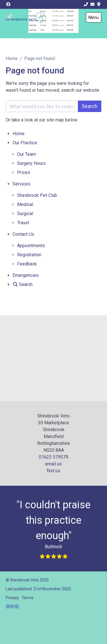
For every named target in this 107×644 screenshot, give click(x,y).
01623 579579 (53, 457)
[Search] (23, 284)
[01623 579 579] (86, 4)
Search (90, 106)
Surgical (25, 214)
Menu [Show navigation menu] (94, 17)
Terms (28, 598)
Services (21, 184)
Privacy (12, 598)
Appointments (31, 246)
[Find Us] (99, 4)
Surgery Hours (31, 163)
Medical (25, 204)
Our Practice (25, 143)
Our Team (27, 154)
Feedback (27, 264)
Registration (29, 255)
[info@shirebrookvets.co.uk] (92, 4)
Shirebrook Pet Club (37, 195)
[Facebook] (8, 4)
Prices (24, 172)
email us (53, 464)
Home (12, 58)
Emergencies (26, 275)
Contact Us (23, 234)
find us (53, 471)
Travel (23, 223)
